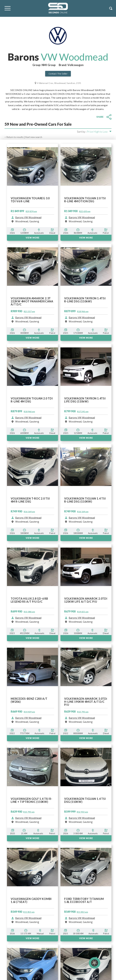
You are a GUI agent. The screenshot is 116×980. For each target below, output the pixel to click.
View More (33, 838)
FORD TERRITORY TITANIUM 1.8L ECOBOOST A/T (84, 900)
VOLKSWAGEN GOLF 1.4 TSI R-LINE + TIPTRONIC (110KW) (31, 800)
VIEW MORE (33, 738)
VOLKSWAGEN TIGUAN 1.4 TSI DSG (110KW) (85, 800)
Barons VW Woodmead (28, 718)
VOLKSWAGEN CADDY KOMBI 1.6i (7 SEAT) (31, 900)
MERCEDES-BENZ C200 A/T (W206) (29, 700)
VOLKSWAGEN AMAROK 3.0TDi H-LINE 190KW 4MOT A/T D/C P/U (86, 702)
